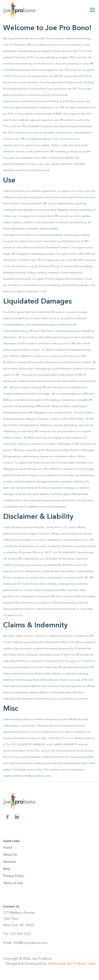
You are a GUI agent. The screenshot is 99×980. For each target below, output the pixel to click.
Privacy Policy (13, 876)
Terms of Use (13, 883)
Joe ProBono (42, 959)
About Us (10, 855)
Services (9, 862)
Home (8, 847)
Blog (6, 869)
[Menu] (92, 10)
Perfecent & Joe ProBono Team (72, 964)
